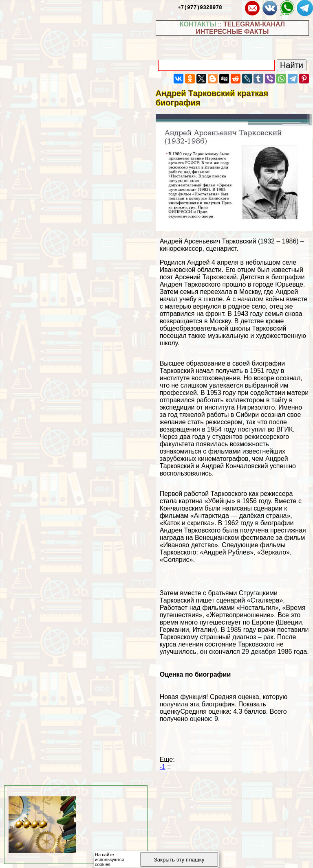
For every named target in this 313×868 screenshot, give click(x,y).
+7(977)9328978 (200, 7)
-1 (163, 767)
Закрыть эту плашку (179, 860)
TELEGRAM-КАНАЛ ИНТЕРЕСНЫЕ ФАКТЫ (240, 28)
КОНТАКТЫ (198, 24)
